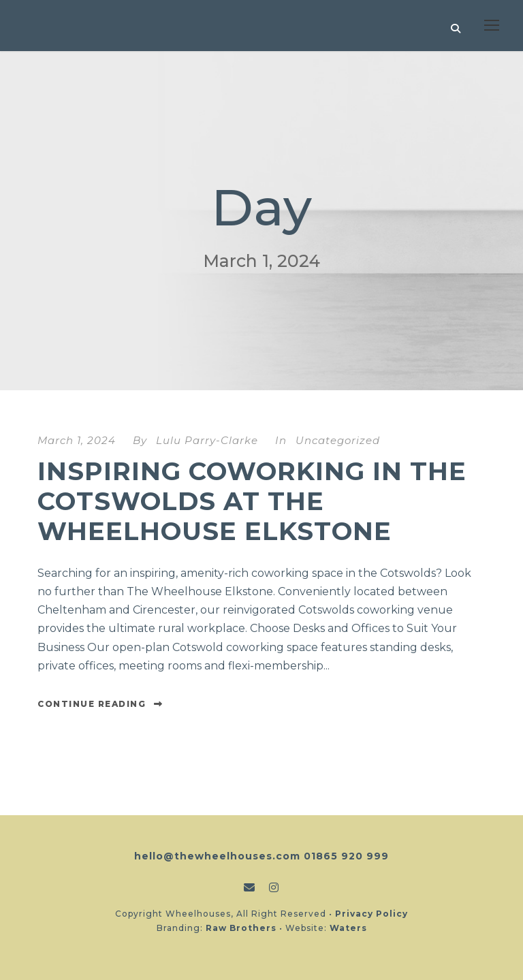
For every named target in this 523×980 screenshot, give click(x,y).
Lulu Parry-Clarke (207, 440)
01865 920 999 (346, 856)
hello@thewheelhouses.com (217, 856)
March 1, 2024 (77, 440)
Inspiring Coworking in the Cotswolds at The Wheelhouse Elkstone (252, 501)
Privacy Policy (371, 914)
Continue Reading (100, 704)
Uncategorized (338, 440)
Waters (348, 928)
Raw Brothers (241, 928)
